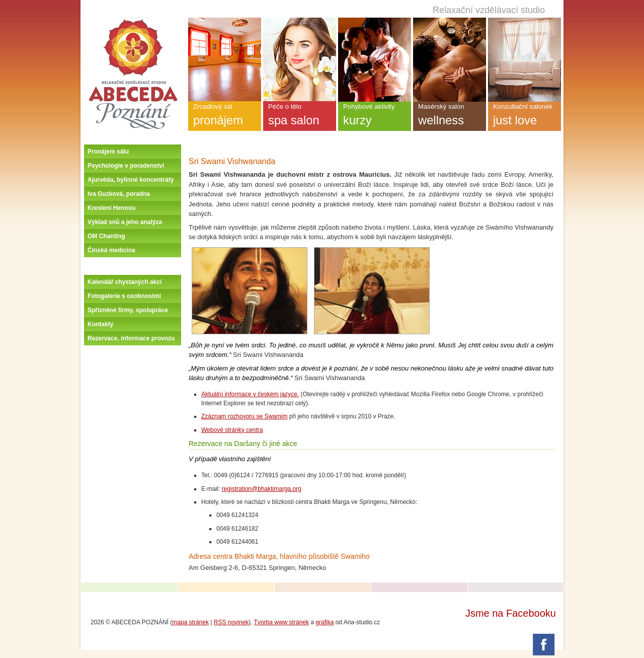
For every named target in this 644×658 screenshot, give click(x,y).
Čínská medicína (111, 250)
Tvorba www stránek (281, 622)
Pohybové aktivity (375, 117)
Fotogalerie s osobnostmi (124, 296)
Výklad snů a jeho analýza (125, 222)
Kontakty (100, 324)
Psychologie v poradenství (126, 166)
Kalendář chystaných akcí (125, 282)
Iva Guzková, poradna (119, 194)
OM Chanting (106, 236)
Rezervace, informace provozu (131, 338)
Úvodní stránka (133, 21)
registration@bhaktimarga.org (262, 489)
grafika (325, 622)
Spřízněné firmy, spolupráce (128, 310)
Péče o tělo (300, 117)
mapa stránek (190, 622)
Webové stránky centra (232, 430)
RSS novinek (231, 622)
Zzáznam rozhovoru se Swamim (244, 416)
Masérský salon (450, 117)
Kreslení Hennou (111, 208)
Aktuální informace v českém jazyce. (250, 394)
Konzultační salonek (525, 117)
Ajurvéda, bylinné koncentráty (131, 180)
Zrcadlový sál (225, 117)
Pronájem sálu (108, 152)
